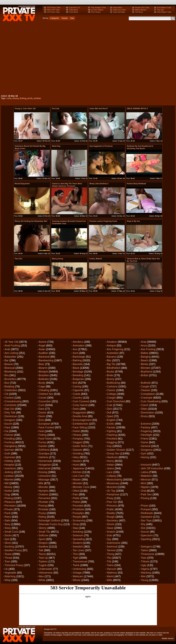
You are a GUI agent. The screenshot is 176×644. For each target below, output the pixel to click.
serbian (37, 98)
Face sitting (80, 427)
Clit (6, 394)
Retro (8, 517)
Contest (9, 398)
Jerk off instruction (152, 468)
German (9, 450)
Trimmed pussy (14, 565)
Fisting (43, 435)
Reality (111, 513)
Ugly (144, 565)
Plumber (44, 502)
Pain (75, 494)
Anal (144, 342)
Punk (8, 513)
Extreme (146, 424)
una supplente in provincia (101, 146)
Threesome (148, 554)
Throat (8, 558)
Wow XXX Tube (53, 10)
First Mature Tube (164, 8)
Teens (42, 554)
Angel (42, 346)
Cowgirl (111, 398)
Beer (41, 364)
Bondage (78, 372)
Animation (79, 346)
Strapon (43, 543)
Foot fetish (45, 439)
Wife (109, 580)
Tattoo (145, 550)
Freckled (112, 439)
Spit (7, 539)
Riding (42, 517)
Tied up (43, 558)
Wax (41, 576)
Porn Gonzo (96, 12)
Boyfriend (147, 372)
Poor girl (112, 502)
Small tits (44, 532)
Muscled (112, 487)
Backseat (44, 357)
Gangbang (11, 446)
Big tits (111, 364)
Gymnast (10, 457)
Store (8, 543)
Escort (8, 424)
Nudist (8, 491)
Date (72, 18)
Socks (8, 535)
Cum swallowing (151, 401)
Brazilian (44, 375)
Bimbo (145, 364)
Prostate (44, 509)
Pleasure (10, 502)
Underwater (45, 569)
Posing (43, 506)
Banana (111, 357)
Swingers (146, 547)
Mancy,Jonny (58, 259)
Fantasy (146, 427)
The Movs (139, 12)
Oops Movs (118, 8)
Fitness (77, 435)
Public (110, 509)
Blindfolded (113, 368)
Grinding (78, 454)
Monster (43, 487)
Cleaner (146, 390)
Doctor (43, 413)
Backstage (79, 357)
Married (9, 480)
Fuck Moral (73, 12)
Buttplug (9, 386)
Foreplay (78, 439)
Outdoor (43, 494)
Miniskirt (78, 483)
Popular (65, 18)
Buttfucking (113, 383)
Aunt (75, 353)
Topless (43, 561)
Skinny (43, 528)
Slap (75, 528)
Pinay (110, 498)
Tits (109, 558)
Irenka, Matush (96, 259)
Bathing (77, 360)
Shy (143, 524)
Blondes (146, 368)
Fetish (76, 431)
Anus (144, 346)
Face (7, 427)
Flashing (112, 435)
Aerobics (78, 342)
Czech (145, 405)
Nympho (44, 491)
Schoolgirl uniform (50, 521)
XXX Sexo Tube (53, 12)
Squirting (146, 539)
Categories (55, 18)
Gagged (77, 442)
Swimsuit (112, 547)
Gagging (112, 442)
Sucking (9, 547)
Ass (75, 349)
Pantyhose (113, 494)
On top (111, 491)
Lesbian (9, 476)
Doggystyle (79, 413)
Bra (7, 375)
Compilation (148, 394)
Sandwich (147, 517)
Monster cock (81, 487)
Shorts (111, 524)
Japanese (78, 468)
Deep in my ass (133, 221)
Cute (110, 405)
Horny (110, 461)
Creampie (147, 398)
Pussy (42, 513)
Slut (143, 528)
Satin (8, 521)
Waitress (112, 573)
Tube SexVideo (119, 12)
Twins (110, 565)
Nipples (145, 487)
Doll (109, 413)
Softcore (44, 535)
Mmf (143, 483)
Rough (111, 517)
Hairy (76, 457)
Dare (41, 409)
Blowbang (10, 372)
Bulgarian (78, 379)
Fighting (112, 431)
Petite (76, 498)
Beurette (78, 364)
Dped (110, 416)
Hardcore (112, 457)
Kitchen (77, 472)
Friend (145, 439)
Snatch (111, 532)
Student (77, 543)
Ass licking (11, 353)
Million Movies (141, 10)
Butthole (146, 383)
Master (77, 480)
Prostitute (78, 509)
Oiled (76, 491)
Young (145, 580)
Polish (76, 502)
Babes (145, 353)
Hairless (43, 457)
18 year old (11, 342)
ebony (15, 98)
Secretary (112, 521)
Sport (42, 539)
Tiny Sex (160, 10)
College (111, 394)
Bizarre (43, 368)
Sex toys (146, 521)
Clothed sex (46, 394)
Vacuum (112, 569)
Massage (44, 480)
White (42, 580)
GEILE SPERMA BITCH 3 (137, 109)
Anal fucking (12, 346)
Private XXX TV (50, 629)
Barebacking (46, 360)
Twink (76, 565)
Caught (145, 386)
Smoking (78, 532)
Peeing (9, 498)
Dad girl (9, 409)
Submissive (114, 543)
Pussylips (78, 513)
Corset (43, 398)
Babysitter (10, 357)
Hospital (9, 465)
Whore (77, 580)
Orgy (7, 494)
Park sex (146, 494)
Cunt (41, 405)
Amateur (112, 342)
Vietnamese (46, 573)
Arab (7, 349)
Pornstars (10, 506)
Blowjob (43, 372)
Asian (42, 349)
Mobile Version (168, 638)
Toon (7, 561)
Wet (143, 576)
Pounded (78, 506)
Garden (43, 446)
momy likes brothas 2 (99, 184)
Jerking (9, 472)
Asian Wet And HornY (99, 109)
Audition (43, 353)
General (146, 446)
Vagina (145, 569)
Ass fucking (148, 349)
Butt (75, 383)
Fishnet (9, 435)
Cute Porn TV (74, 8)
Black (76, 368)
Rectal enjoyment (22, 184)
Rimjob (77, 517)
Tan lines (78, 550)
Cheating (44, 390)
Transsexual (80, 561)
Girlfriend (44, 450)
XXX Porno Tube (54, 8)
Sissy (8, 528)
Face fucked (46, 427)
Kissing (43, 472)
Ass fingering (115, 349)
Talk (41, 550)
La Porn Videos (97, 10)
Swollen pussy (13, 550)
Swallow (43, 547)
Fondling (10, 439)
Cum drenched (116, 401)
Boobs (111, 372)
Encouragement (82, 420)
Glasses (78, 450)
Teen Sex (18, 259)
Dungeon (10, 420)
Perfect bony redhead (136, 184)
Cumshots (10, 405)
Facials (111, 427)
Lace (110, 472)
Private (9, 509)
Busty (42, 383)
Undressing (79, 569)
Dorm (42, 416)
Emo (41, 420)
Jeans (110, 468)
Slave (110, 528)
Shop (76, 524)
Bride (110, 375)
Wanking (146, 573)
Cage (42, 386)
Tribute (145, 561)
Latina (145, 472)
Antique (111, 346)
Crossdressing (13, 401)
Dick (109, 409)
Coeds (77, 394)
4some (43, 342)
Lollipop (111, 476)
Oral (143, 491)
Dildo (144, 409)
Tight (76, 558)
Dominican (11, 416)
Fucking (9, 442)
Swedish (78, 547)
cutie (9, 98)
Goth (7, 454)
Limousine (45, 476)
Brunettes (10, 379)
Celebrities (11, 390)
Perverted (44, 498)
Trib (109, 561)
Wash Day (56, 146)
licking (23, 98)
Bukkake (44, 379)
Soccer (145, 532)
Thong (111, 554)
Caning (77, 386)
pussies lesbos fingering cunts (103, 221)
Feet (41, 431)
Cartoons (112, 386)
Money (8, 487)
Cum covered (81, 401)
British (145, 375)
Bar (7, 360)
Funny (42, 442)
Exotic (110, 424)
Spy (109, 539)
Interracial (44, 468)
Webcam (78, 576)
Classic (111, 390)
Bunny (111, 379)
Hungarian (45, 465)
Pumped (146, 509)
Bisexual (10, 368)
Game (145, 442)
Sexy (7, 524)
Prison (145, 506)
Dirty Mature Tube (164, 12)
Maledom (146, 476)
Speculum (147, 535)
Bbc (109, 360)
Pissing (145, 498)
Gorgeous (147, 450)
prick (30, 98)
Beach (145, 360)
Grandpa (44, 454)
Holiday (9, 461)
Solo (109, 535)
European (44, 424)
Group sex (113, 454)
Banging (146, 357)
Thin (75, 554)
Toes (144, 558)
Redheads (147, 513)
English (111, 420)
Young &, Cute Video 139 (25, 109)
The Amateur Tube (98, 8)
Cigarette (78, 390)
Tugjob (43, 565)
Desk (76, 409)
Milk (41, 483)
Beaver (9, 364)
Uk (6, 569)
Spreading (79, 539)
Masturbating (115, 480)
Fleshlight (147, 435)
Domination (148, 413)
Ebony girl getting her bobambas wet (31, 221)
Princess (112, 506)
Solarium (78, 535)
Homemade (45, 461)
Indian (110, 465)
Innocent (146, 465)
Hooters (77, 461)
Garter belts (80, 446)
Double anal (80, 416)
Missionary (113, 483)
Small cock (11, 532)
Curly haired (80, 405)
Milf (7, 483)
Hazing (145, 457)
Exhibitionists (80, 424)
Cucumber (45, 401)
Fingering (146, 431)
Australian (113, 353)
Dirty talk (10, 413)
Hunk (76, 465)
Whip (8, 580)
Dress (144, 416)
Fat (6, 431)
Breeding (78, 375)
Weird (110, 576)
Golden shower (116, 450)
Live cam (78, 476)
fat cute (56, 109)
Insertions (10, 468)
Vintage (77, 573)
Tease (8, 554)
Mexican (146, 480)
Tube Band (73, 10)
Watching (10, 576)
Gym (144, 454)
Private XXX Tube (142, 8)
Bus (7, 383)
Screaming (79, 521)
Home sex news (119, 10)
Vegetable (10, 573)
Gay (109, 446)
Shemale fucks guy (51, 524)
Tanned (111, 550)
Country (77, 398)
